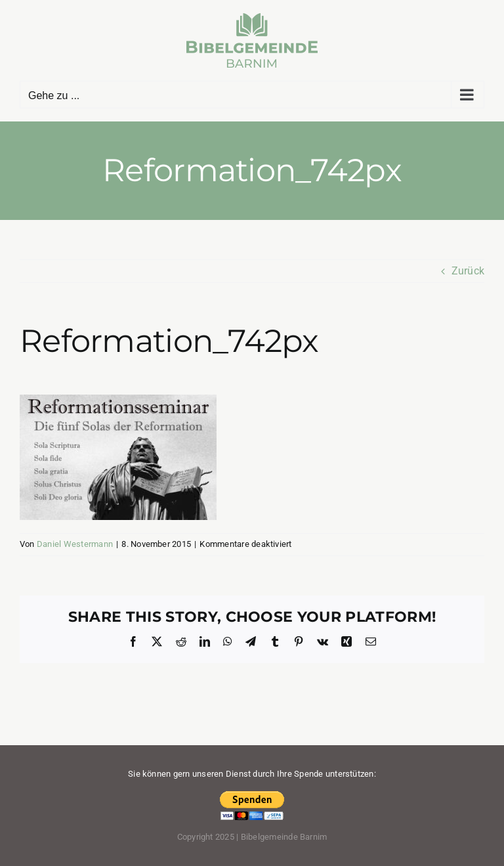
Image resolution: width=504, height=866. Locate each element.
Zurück (468, 271)
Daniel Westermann (75, 544)
